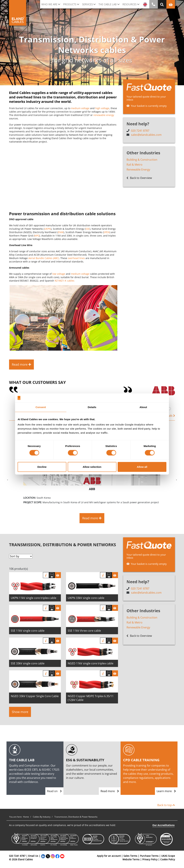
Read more (110, 791)
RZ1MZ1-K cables (65, 281)
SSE (88, 229)
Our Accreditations (163, 825)
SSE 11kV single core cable (28, 631)
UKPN (48, 229)
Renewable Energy (138, 170)
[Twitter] (48, 856)
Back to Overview (139, 178)
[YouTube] (62, 856)
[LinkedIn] (43, 856)
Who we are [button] (49, 4)
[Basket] (58, 575)
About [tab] (143, 407)
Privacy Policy (150, 859)
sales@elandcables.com (146, 135)
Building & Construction (142, 160)
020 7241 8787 (140, 131)
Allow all (142, 467)
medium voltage (80, 108)
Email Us (33, 856)
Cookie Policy (168, 859)
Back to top (166, 805)
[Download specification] (52, 575)
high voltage (102, 108)
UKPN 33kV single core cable (86, 598)
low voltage (59, 274)
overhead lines (76, 258)
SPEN (107, 232)
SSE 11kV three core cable (84, 631)
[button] (8, 480)
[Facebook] (57, 856)
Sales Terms (130, 856)
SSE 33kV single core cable (28, 663)
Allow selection (92, 467)
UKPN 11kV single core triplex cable (34, 598)
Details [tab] (92, 407)
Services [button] (87, 4)
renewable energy (104, 115)
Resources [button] (129, 4)
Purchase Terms (149, 856)
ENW (61, 232)
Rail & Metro (134, 165)
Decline (42, 467)
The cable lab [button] (108, 4)
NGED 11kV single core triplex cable (91, 663)
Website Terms (131, 859)
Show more (20, 712)
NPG (37, 236)
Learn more (166, 791)
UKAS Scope (168, 856)
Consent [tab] (41, 407)
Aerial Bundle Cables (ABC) (44, 258)
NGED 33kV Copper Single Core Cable (35, 696)
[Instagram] (53, 856)
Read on (54, 791)
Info (46, 575)
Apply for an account (109, 856)
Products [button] (70, 4)
